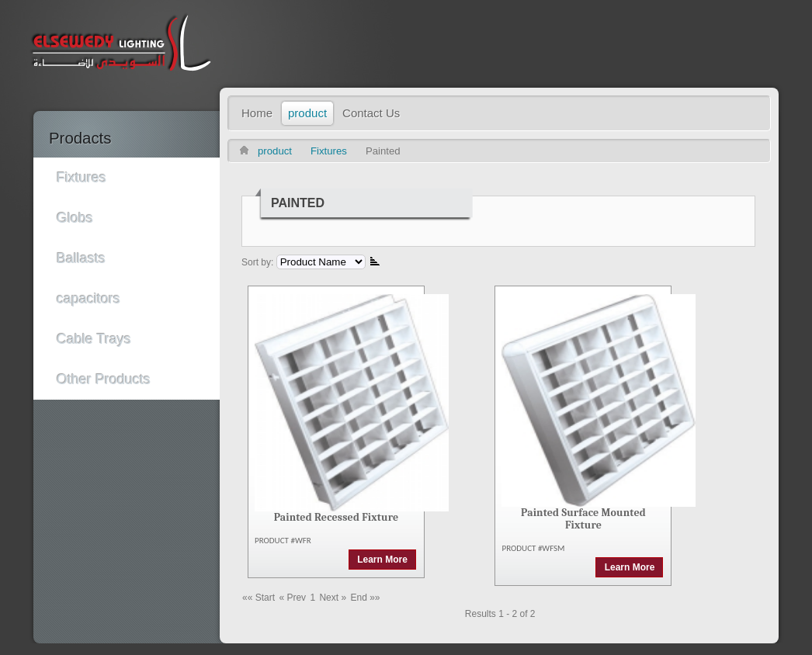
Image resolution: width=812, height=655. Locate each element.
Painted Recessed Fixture (337, 517)
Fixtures (329, 151)
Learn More (382, 560)
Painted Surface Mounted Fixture (583, 519)
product (275, 151)
